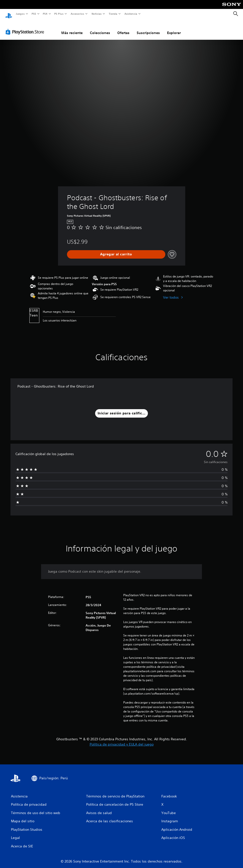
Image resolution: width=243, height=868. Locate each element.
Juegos (20, 14)
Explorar (174, 28)
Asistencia (131, 14)
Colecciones (100, 28)
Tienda (113, 14)
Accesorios (77, 14)
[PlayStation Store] (26, 27)
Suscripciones (148, 28)
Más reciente (72, 28)
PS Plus (59, 14)
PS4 (45, 14)
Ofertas (123, 28)
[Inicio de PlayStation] (9, 14)
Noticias (97, 14)
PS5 (34, 14)
